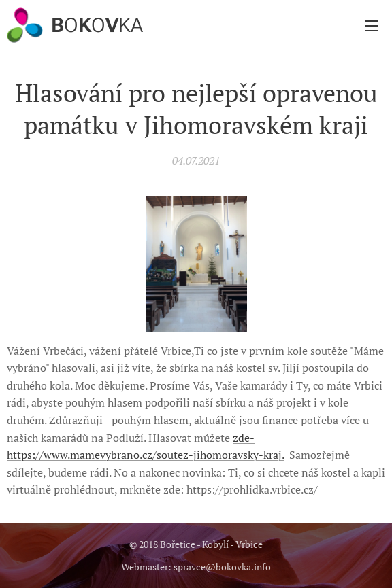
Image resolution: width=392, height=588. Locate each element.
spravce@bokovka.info (222, 567)
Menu (372, 26)
